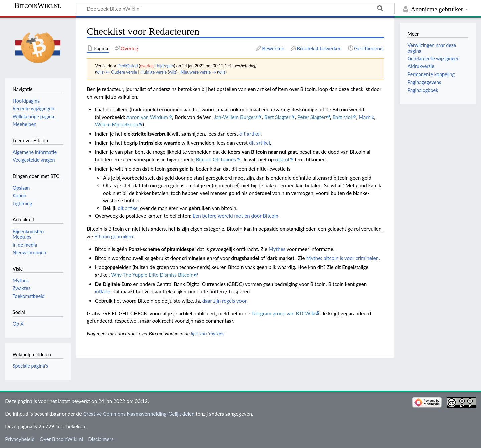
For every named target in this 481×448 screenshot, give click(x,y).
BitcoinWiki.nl (38, 6)
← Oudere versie (121, 72)
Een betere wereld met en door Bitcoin (235, 216)
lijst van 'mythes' (208, 333)
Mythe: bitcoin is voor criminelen (343, 258)
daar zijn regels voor (224, 301)
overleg (147, 66)
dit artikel (250, 134)
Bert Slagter (277, 117)
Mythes (277, 249)
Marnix (367, 117)
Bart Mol (342, 117)
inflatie (103, 291)
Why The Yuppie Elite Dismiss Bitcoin (152, 275)
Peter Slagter (311, 117)
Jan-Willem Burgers (236, 117)
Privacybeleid (20, 439)
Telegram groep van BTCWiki (283, 313)
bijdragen (166, 66)
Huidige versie (153, 72)
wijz (100, 72)
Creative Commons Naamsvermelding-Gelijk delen (139, 414)
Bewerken (273, 48)
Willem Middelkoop (117, 124)
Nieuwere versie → (198, 72)
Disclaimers (101, 439)
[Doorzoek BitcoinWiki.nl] (235, 8)
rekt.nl (282, 159)
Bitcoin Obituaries (216, 159)
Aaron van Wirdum (147, 117)
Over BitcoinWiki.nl (61, 439)
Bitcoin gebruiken (114, 236)
